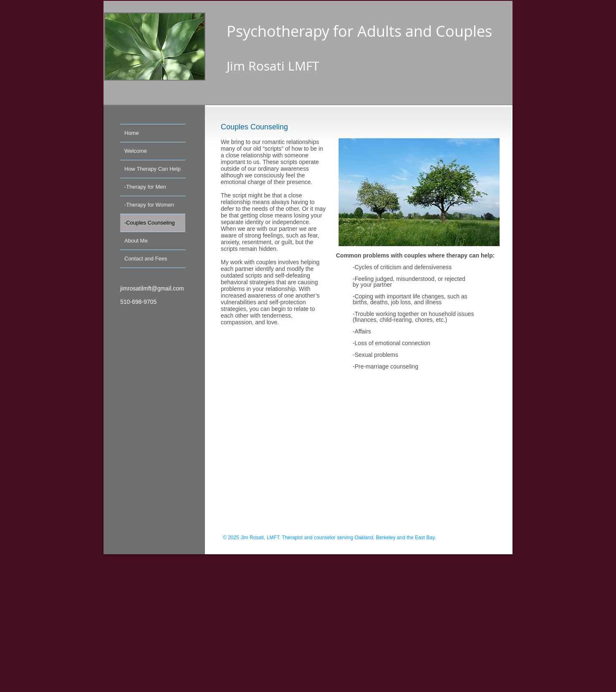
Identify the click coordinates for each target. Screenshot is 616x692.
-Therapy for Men (145, 187)
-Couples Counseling (150, 223)
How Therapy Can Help (153, 169)
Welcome (136, 151)
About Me (136, 241)
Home (132, 133)
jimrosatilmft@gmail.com (152, 288)
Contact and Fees (146, 259)
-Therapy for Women (149, 205)
